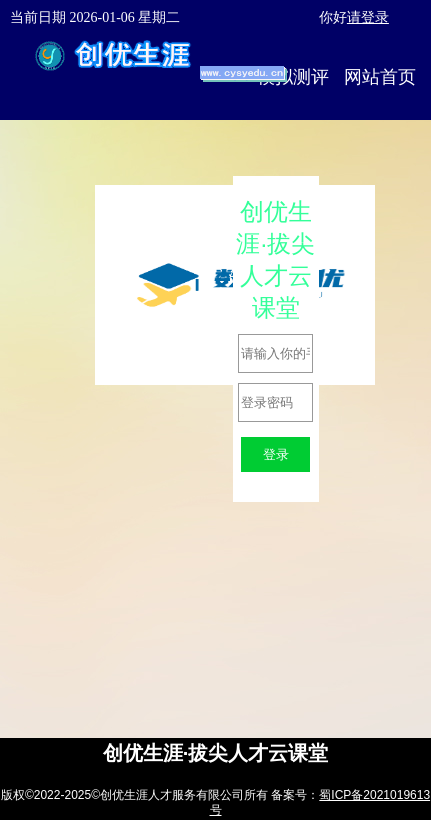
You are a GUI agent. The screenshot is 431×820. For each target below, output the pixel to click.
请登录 (368, 17)
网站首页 (380, 77)
